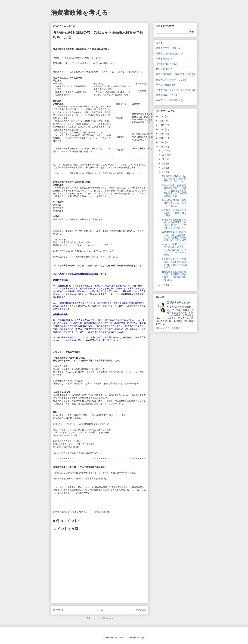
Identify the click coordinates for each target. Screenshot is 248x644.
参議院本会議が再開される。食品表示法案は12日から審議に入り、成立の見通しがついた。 (174, 224)
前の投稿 (141, 610)
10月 (165, 159)
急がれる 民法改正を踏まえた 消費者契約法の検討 (174, 213)
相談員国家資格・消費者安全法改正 (174, 74)
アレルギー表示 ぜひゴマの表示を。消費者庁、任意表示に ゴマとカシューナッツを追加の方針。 (174, 250)
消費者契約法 (163, 59)
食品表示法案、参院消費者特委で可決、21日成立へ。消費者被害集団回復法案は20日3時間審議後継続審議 (174, 191)
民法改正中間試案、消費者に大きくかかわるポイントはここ (174, 203)
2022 (162, 116)
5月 (164, 285)
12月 (165, 150)
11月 (165, 155)
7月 (164, 168)
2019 (162, 121)
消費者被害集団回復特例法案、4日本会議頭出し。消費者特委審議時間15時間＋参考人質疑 (174, 236)
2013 (162, 147)
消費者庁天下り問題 (166, 48)
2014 (162, 142)
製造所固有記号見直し (167, 95)
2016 (162, 134)
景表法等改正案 (164, 85)
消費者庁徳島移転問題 (167, 54)
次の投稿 (58, 610)
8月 (164, 163)
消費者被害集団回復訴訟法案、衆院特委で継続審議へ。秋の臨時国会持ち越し (174, 276)
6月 (164, 172)
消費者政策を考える (79, 13)
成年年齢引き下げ (165, 64)
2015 (162, 138)
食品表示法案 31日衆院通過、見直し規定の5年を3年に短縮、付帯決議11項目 (174, 263)
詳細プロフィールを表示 (168, 328)
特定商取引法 (163, 69)
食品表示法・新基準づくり (169, 80)
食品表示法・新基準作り (168, 100)
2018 (162, 125)
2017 (162, 129)
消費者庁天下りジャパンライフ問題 (174, 90)
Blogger (142, 638)
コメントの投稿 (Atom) (102, 618)
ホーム (99, 610)
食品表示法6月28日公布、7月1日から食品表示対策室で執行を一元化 (174, 179)
